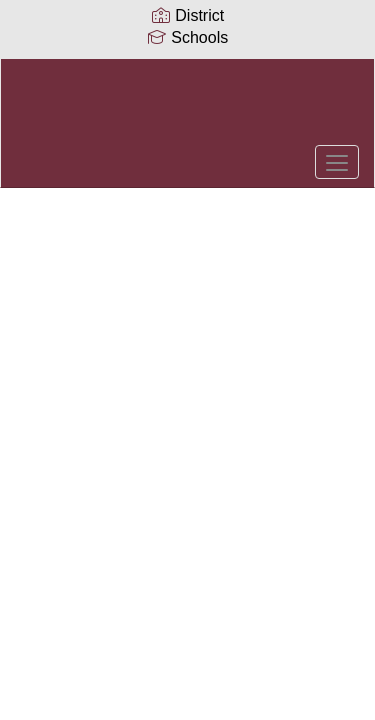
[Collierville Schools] (187, 108)
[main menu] (337, 162)
